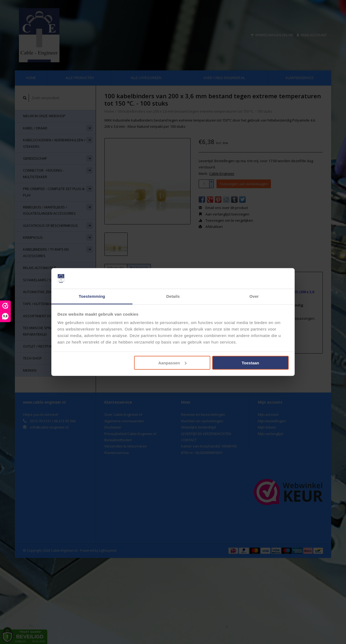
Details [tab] (173, 296)
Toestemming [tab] (92, 296)
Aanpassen (172, 363)
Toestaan (250, 363)
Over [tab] (254, 296)
